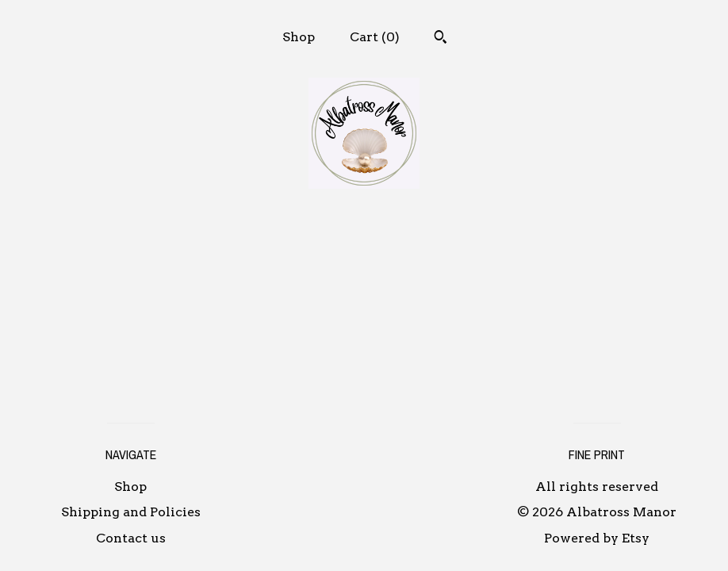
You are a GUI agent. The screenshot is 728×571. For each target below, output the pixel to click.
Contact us (131, 538)
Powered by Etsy (597, 538)
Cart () (375, 37)
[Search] (441, 39)
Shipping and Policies (131, 512)
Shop (299, 37)
